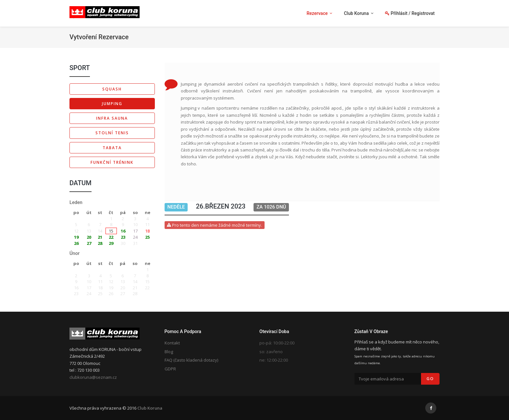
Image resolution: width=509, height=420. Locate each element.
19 (76, 237)
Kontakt (172, 343)
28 (100, 243)
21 (100, 237)
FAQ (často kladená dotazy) (191, 360)
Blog (169, 352)
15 (111, 231)
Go (430, 379)
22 (111, 237)
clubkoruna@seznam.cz (93, 377)
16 (123, 231)
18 (147, 231)
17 (135, 231)
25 (147, 237)
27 (89, 243)
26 (76, 243)
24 (135, 237)
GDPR (170, 369)
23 (123, 237)
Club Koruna (150, 408)
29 (111, 243)
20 (89, 237)
